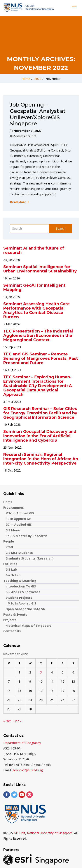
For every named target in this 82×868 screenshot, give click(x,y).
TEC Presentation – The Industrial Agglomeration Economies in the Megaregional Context (38, 336)
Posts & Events (15, 614)
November (53, 79)
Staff (9, 547)
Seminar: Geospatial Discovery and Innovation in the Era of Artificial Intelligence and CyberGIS (40, 436)
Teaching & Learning (20, 581)
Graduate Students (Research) (30, 558)
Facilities (10, 564)
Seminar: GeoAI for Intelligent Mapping (34, 288)
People (9, 541)
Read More (19, 202)
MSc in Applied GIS (20, 513)
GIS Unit (19, 833)
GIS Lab (11, 569)
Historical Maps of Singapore (29, 626)
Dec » (17, 721)
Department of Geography (22, 743)
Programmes (14, 507)
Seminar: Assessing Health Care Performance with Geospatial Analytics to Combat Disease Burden (37, 310)
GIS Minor (13, 530)
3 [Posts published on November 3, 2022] (41, 672)
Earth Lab (13, 575)
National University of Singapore (50, 833)
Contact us (12, 631)
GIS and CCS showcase (23, 592)
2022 (38, 79)
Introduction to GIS (21, 586)
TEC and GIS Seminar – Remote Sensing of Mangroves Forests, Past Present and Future (41, 358)
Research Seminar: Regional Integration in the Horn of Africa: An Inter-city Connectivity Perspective (41, 459)
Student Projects (19, 598)
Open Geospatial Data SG (25, 609)
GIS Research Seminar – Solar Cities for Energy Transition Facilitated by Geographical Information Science (40, 413)
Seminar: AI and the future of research (34, 250)
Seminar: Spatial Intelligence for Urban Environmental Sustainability (40, 269)
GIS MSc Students (19, 553)
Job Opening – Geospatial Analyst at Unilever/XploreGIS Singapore (38, 114)
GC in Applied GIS (19, 524)
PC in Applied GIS (18, 519)
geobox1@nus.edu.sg (28, 770)
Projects (10, 620)
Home (26, 79)
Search (61, 228)
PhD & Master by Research (26, 536)
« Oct (7, 721)
